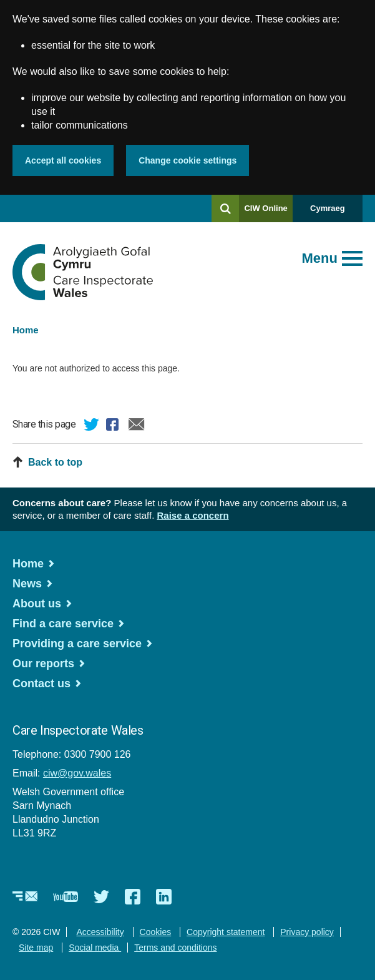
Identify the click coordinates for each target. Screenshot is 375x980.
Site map (36, 948)
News (27, 584)
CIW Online (265, 213)
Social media (95, 948)
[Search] (225, 208)
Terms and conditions (175, 948)
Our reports (43, 664)
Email (137, 426)
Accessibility (100, 932)
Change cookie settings (187, 160)
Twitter (92, 426)
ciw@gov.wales (77, 773)
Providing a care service (77, 644)
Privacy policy (307, 932)
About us (37, 604)
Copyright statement (226, 932)
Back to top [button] (55, 462)
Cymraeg (328, 208)
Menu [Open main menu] (320, 258)
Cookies (156, 932)
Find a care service (63, 624)
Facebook (114, 426)
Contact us (41, 684)
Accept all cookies (63, 160)
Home (26, 330)
